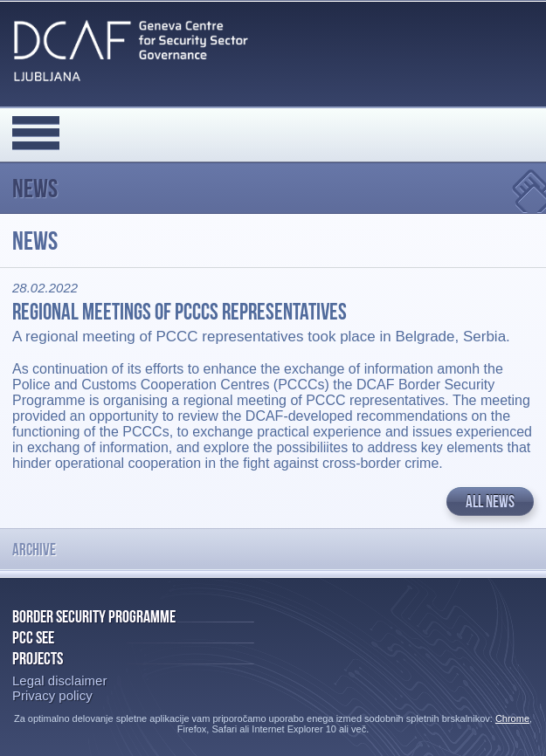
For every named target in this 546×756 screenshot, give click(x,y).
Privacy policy (52, 695)
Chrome (512, 718)
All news (490, 502)
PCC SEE (33, 637)
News (35, 188)
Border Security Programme (94, 616)
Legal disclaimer (59, 680)
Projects (38, 658)
